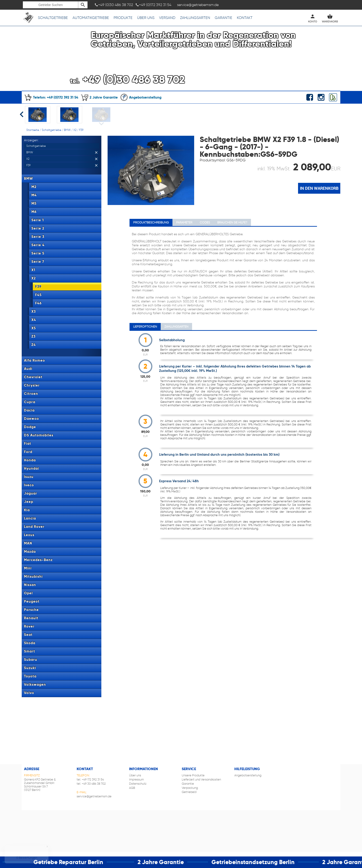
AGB (132, 788)
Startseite (33, 130)
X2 (75, 130)
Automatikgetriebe (91, 18)
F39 (81, 130)
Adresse (32, 769)
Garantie (223, 18)
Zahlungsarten (195, 18)
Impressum (136, 779)
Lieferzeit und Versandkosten (201, 779)
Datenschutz (138, 784)
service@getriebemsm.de (94, 796)
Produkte (123, 18)
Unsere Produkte (193, 775)
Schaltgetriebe (53, 18)
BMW (67, 130)
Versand (167, 18)
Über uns (146, 18)
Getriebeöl (189, 792)
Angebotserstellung (141, 97)
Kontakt (245, 18)
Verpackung (190, 788)
